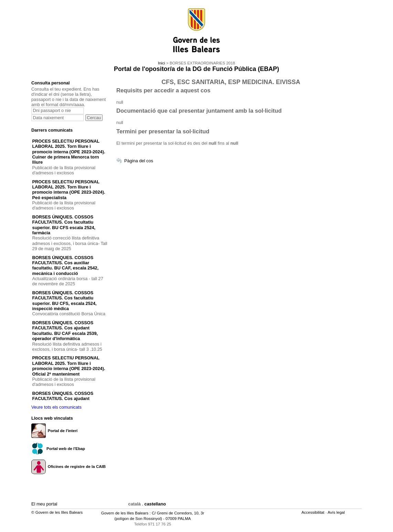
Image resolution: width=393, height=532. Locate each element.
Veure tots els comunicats (56, 407)
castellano (155, 504)
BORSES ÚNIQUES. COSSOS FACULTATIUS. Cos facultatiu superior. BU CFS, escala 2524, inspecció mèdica (65, 301)
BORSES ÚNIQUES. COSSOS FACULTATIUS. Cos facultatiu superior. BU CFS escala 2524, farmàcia (64, 225)
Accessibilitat (314, 512)
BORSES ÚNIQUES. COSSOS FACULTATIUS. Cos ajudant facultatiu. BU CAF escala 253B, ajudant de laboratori (66, 401)
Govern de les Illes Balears (125, 513)
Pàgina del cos (139, 161)
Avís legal (337, 512)
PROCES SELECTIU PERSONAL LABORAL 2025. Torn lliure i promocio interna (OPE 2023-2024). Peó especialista (69, 190)
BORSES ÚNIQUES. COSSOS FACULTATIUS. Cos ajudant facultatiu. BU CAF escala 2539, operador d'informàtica (65, 331)
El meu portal (44, 504)
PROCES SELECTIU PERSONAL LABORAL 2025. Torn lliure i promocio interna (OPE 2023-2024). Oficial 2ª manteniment (69, 366)
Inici (161, 63)
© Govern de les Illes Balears (57, 512)
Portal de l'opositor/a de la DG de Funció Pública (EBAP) (196, 69)
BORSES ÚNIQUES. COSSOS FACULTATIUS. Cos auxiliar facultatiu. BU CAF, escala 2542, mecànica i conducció (66, 265)
